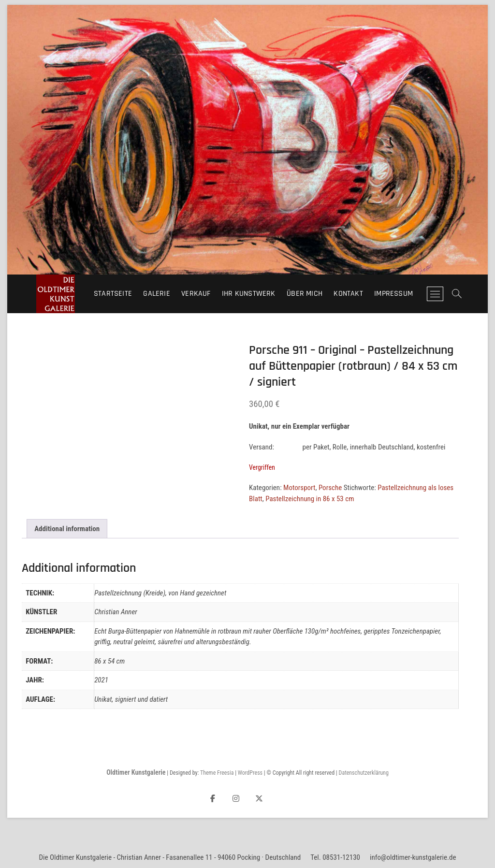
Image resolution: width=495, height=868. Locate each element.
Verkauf (196, 294)
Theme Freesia (217, 773)
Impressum (393, 294)
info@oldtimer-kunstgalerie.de (413, 857)
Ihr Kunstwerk (249, 294)
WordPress (250, 773)
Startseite (113, 294)
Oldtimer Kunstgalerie (136, 772)
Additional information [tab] (67, 529)
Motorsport (299, 488)
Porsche (330, 488)
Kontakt (348, 294)
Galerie (156, 294)
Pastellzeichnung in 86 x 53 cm (310, 499)
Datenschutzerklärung (364, 773)
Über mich (305, 294)
